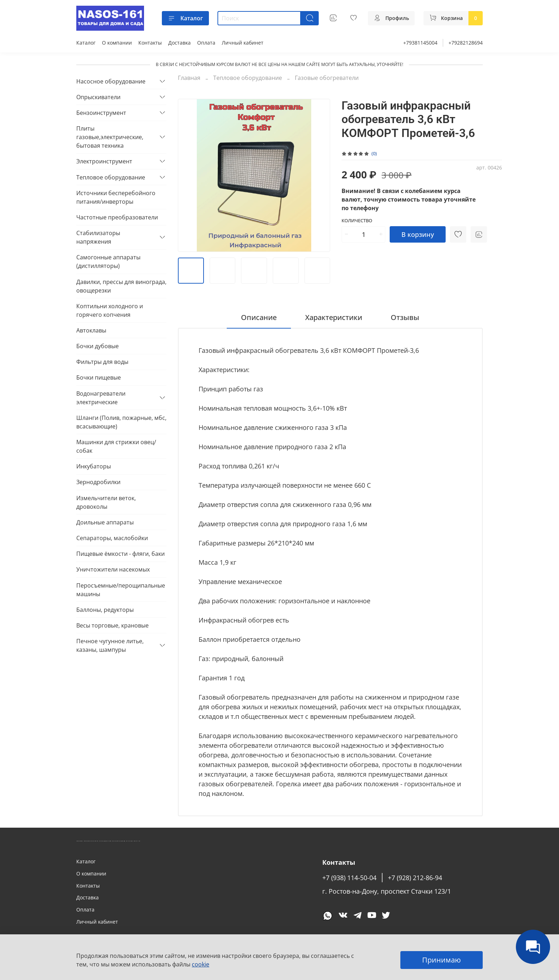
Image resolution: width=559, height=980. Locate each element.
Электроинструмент (104, 161)
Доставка (180, 43)
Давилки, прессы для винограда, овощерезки (121, 286)
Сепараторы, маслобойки (112, 538)
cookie (201, 964)
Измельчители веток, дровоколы (106, 502)
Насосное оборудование (111, 81)
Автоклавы (91, 330)
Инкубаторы (94, 466)
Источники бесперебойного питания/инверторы (116, 197)
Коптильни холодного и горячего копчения (110, 310)
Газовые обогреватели (327, 78)
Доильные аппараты (105, 522)
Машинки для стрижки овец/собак (116, 446)
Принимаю (442, 960)
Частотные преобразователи (117, 217)
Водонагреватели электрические (101, 398)
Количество (357, 221)
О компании (117, 43)
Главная (189, 78)
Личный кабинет (243, 43)
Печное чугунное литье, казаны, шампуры (110, 645)
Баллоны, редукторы (105, 610)
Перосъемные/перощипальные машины (121, 590)
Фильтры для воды (102, 362)
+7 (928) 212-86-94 (415, 878)
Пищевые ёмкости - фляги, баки (120, 554)
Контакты (150, 43)
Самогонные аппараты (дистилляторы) (108, 261)
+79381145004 (420, 43)
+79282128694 (466, 43)
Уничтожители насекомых (113, 569)
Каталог (185, 18)
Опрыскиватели (98, 97)
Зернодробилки (98, 482)
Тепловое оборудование (248, 78)
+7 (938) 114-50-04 (349, 878)
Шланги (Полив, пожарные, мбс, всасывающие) (121, 422)
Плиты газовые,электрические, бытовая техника (110, 137)
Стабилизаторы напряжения (98, 237)
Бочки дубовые (98, 346)
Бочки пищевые (99, 377)
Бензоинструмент (101, 113)
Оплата (206, 43)
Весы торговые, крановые (112, 625)
